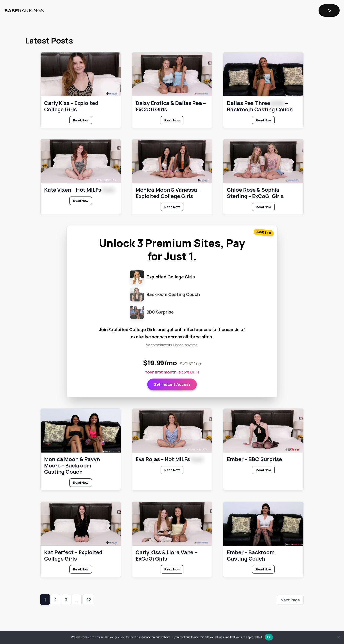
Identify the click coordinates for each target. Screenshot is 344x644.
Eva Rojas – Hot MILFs (169, 459)
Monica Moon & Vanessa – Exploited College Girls (168, 193)
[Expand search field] (329, 11)
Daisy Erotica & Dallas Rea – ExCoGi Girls (171, 106)
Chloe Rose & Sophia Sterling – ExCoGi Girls (255, 193)
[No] (339, 637)
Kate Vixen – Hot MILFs (79, 190)
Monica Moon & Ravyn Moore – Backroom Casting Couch (72, 465)
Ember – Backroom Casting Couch (251, 555)
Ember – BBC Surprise (254, 459)
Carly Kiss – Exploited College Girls (71, 106)
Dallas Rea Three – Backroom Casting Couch (260, 106)
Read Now (82, 121)
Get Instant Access (172, 384)
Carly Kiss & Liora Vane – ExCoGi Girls (166, 555)
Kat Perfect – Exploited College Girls (73, 555)
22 (89, 600)
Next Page (290, 600)
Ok (269, 637)
